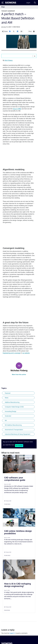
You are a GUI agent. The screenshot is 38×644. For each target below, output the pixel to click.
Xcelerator (8, 416)
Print (30, 31)
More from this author (19, 374)
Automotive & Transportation (14, 430)
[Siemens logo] (11, 3)
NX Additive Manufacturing (13, 425)
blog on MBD (17, 109)
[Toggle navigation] (35, 7)
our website (26, 353)
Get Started (19, 446)
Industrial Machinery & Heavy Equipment (18, 434)
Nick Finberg (9, 60)
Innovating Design (11, 411)
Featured (8, 393)
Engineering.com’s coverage (12, 353)
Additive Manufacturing (12, 402)
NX (6, 420)
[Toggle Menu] (3, 3)
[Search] (35, 3)
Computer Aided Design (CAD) (14, 407)
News (7, 398)
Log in (28, 3)
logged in (12, 633)
